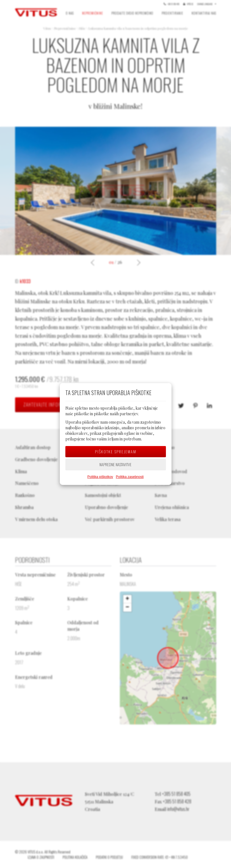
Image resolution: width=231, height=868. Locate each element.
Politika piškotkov (100, 477)
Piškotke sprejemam (116, 451)
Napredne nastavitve (115, 464)
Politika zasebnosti (130, 477)
